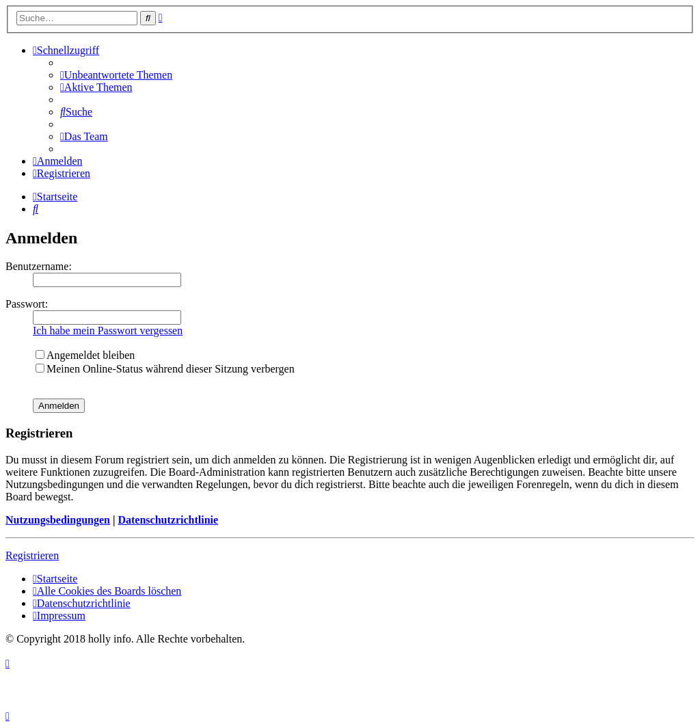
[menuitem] (116, 75)
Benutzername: (39, 266)
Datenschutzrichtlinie (168, 520)
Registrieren (32, 555)
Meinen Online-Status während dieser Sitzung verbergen (165, 369)
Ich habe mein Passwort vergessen (108, 331)
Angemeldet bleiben (85, 355)
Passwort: (27, 304)
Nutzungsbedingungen (58, 520)
